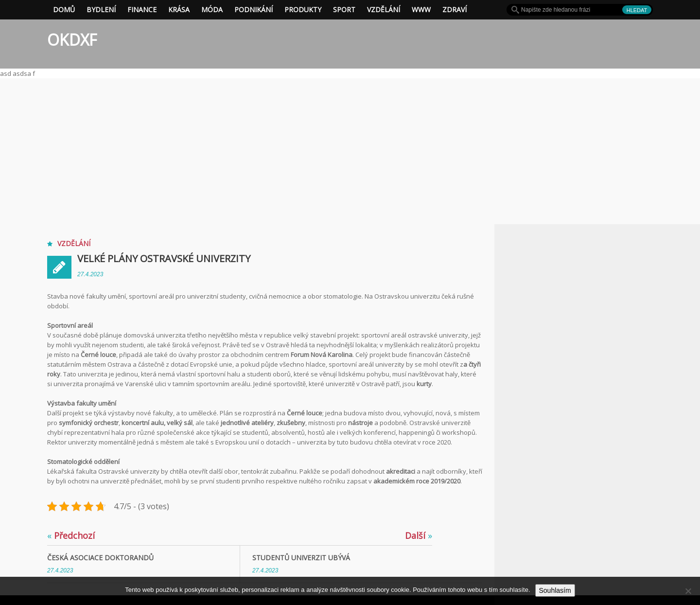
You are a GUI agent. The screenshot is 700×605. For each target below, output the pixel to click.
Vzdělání (384, 9)
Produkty (303, 9)
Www (421, 9)
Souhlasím (555, 590)
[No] (688, 591)
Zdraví (455, 9)
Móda (212, 9)
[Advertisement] (350, 151)
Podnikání (254, 9)
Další (419, 535)
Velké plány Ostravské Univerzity (164, 258)
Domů (64, 9)
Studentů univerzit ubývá (301, 558)
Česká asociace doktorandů (100, 558)
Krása (179, 9)
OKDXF (72, 40)
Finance (142, 9)
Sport (344, 9)
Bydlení (101, 9)
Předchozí (71, 535)
